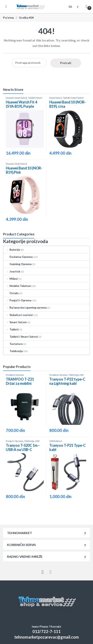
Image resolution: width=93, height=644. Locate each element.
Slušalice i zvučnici (18, 315)
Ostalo (11, 293)
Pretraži (66, 63)
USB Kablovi (55, 441)
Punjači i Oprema (17, 300)
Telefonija (13, 351)
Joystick (12, 271)
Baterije (12, 250)
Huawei (10, 98)
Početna (8, 18)
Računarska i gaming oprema (25, 307)
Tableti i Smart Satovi (73, 98)
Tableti (11, 329)
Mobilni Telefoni (17, 286)
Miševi (11, 279)
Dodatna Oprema (18, 257)
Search (71, 6)
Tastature (13, 344)
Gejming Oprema (18, 264)
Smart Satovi (21, 98)
